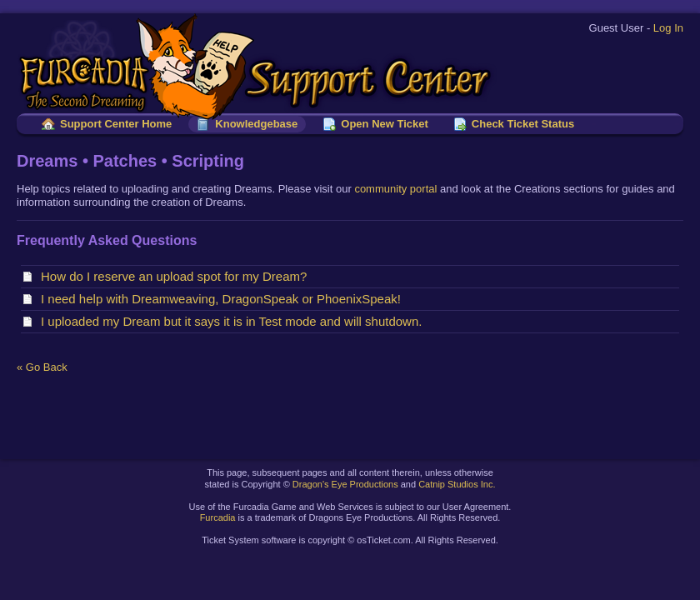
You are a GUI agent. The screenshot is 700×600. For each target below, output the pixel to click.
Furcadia (218, 517)
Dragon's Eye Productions (345, 484)
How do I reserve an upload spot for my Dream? (177, 276)
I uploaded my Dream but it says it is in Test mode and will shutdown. (235, 321)
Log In (668, 28)
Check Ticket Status (523, 124)
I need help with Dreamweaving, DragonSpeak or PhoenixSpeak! (224, 299)
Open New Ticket (385, 124)
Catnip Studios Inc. (457, 484)
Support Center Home (116, 124)
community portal (395, 189)
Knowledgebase (256, 124)
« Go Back (42, 367)
